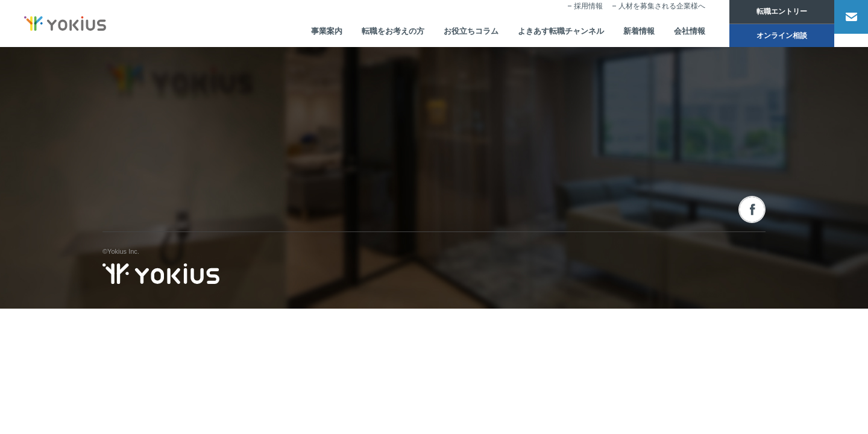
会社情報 (672, 34)
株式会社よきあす (161, 140)
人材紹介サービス (447, 152)
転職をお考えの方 (359, 34)
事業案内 (289, 34)
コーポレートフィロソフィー (338, 152)
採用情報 (572, 16)
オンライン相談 (766, 37)
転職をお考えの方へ (581, 208)
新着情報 (619, 34)
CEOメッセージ (319, 197)
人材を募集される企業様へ (646, 16)
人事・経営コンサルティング (463, 197)
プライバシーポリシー (732, 312)
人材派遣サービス (447, 175)
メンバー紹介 (315, 219)
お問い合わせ (695, 127)
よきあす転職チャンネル (536, 34)
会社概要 (308, 175)
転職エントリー (766, 12)
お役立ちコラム (441, 34)
